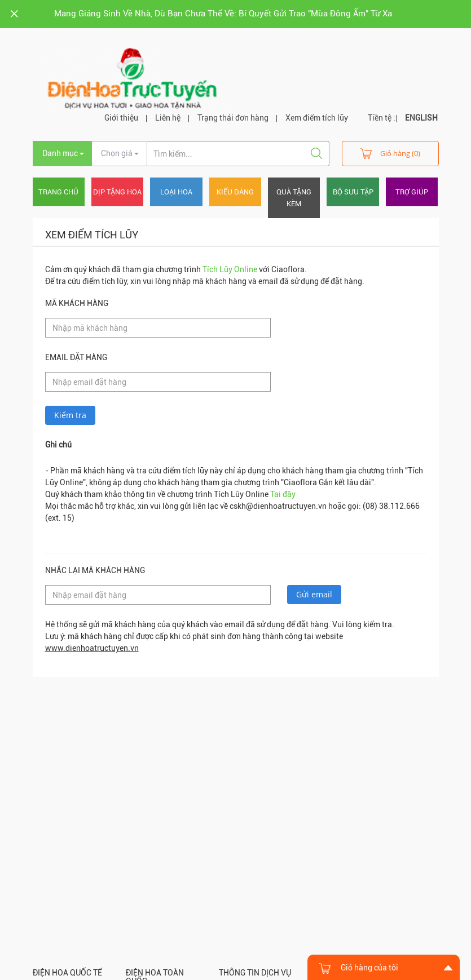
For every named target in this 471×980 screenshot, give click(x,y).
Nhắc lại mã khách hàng (95, 570)
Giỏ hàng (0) (390, 153)
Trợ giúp (412, 192)
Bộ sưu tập (353, 192)
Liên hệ (168, 118)
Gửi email (314, 594)
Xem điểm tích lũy (317, 118)
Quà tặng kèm (294, 198)
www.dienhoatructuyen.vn (92, 648)
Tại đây (283, 494)
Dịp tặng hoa (117, 192)
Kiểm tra (70, 415)
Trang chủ (58, 192)
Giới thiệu (121, 118)
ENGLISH (421, 118)
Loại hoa (176, 192)
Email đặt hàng (76, 357)
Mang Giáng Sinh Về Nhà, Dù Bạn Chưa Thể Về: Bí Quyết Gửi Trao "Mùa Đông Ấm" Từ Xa (223, 14)
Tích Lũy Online (230, 269)
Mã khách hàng (77, 303)
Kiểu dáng (235, 192)
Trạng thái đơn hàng (233, 118)
